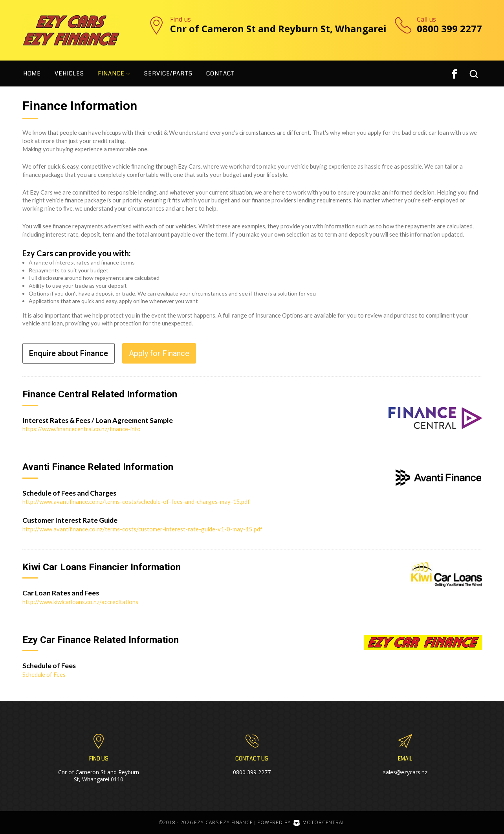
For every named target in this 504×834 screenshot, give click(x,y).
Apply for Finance (159, 353)
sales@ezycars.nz (405, 772)
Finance (114, 73)
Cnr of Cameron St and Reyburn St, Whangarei (278, 28)
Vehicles (69, 73)
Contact (221, 73)
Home (32, 73)
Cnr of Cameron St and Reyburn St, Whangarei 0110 (99, 776)
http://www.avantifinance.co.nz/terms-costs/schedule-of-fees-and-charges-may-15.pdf (136, 502)
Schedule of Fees (44, 674)
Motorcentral (319, 822)
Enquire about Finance (69, 353)
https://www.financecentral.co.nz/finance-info (82, 429)
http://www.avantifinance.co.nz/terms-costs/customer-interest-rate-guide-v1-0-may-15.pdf (142, 529)
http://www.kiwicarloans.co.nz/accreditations (80, 602)
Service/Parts (168, 73)
